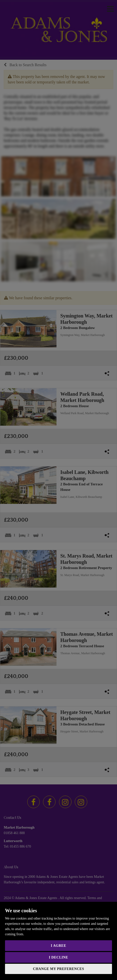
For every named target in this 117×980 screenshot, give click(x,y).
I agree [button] (58, 946)
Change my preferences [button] (58, 969)
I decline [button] (58, 957)
